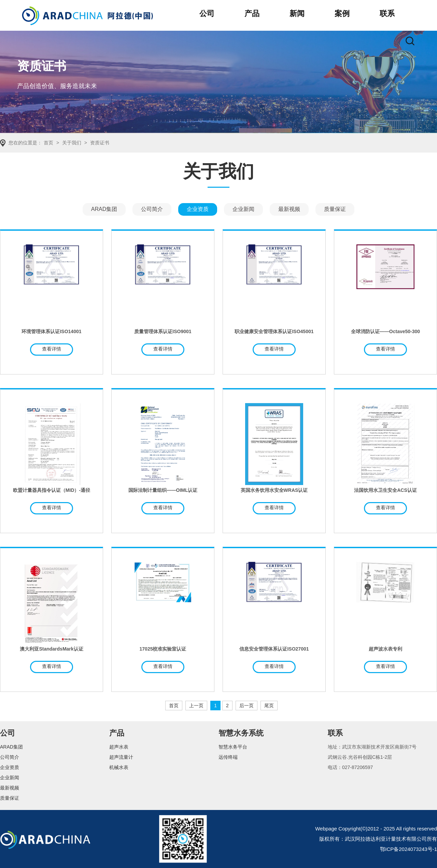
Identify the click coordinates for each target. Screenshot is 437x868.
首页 (48, 143)
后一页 (246, 706)
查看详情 (52, 349)
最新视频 (289, 209)
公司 (207, 13)
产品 (252, 13)
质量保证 (335, 209)
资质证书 (100, 143)
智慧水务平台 (233, 747)
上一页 (196, 706)
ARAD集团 (104, 209)
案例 (342, 13)
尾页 (269, 706)
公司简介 (152, 209)
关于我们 (72, 143)
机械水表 (119, 767)
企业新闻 (243, 209)
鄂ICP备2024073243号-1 (408, 849)
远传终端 (228, 757)
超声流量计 (121, 757)
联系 (387, 13)
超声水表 (119, 747)
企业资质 (198, 209)
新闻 (297, 13)
